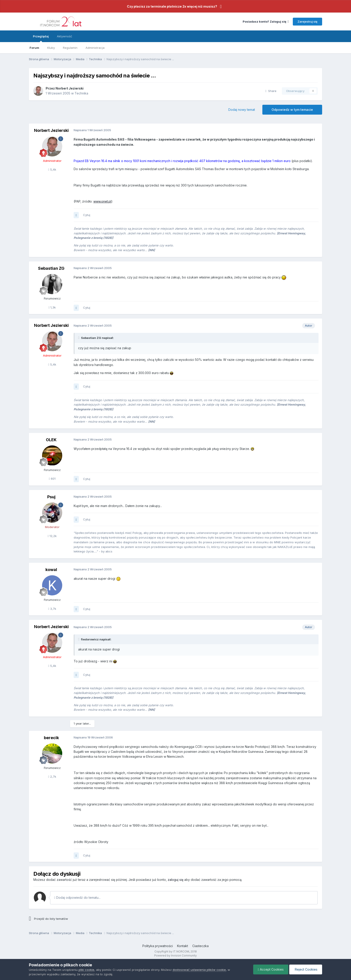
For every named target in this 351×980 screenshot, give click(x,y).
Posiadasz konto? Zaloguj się (266, 21)
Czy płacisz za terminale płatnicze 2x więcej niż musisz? (172, 6)
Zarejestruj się (307, 21)
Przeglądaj (41, 38)
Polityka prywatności (158, 946)
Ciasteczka (200, 946)
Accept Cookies (271, 969)
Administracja (95, 48)
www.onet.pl (102, 201)
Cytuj (87, 215)
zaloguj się (175, 880)
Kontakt (183, 946)
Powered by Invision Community (175, 955)
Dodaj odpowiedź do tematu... (77, 898)
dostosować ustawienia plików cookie (199, 970)
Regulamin (70, 48)
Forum (34, 48)
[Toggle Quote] (79, 338)
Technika (81, 93)
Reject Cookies (306, 969)
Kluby (51, 48)
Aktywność (64, 36)
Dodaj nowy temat (242, 110)
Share (271, 91)
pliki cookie (86, 970)
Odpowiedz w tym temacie (292, 110)
